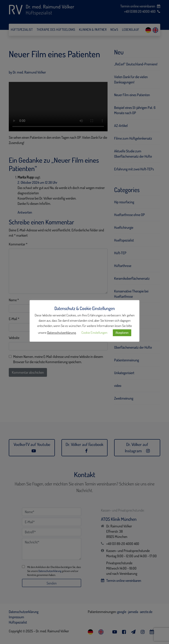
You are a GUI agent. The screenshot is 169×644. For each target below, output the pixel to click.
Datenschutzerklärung (62, 333)
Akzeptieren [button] (122, 333)
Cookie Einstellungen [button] (94, 333)
